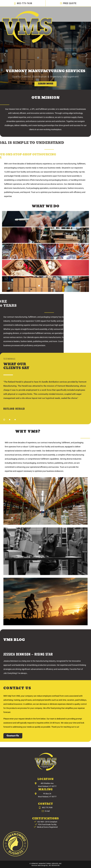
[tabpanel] (45, 395)
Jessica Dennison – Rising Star (28, 654)
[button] (73, 27)
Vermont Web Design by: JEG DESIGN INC (46, 865)
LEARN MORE (45, 84)
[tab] (45, 219)
